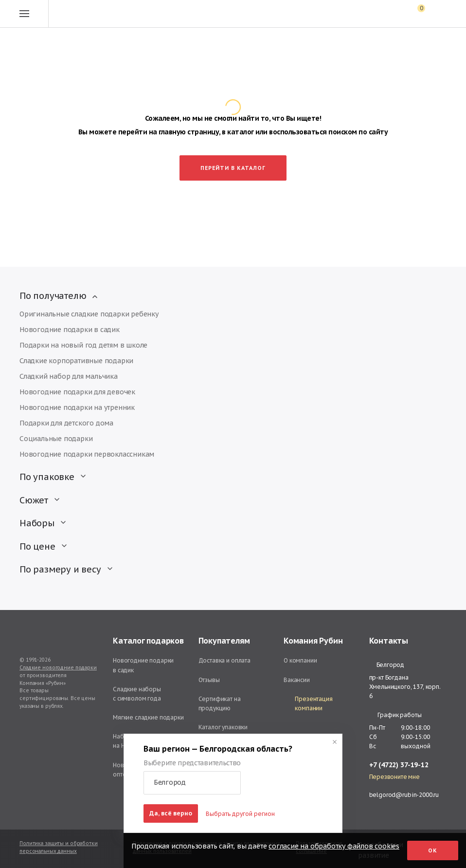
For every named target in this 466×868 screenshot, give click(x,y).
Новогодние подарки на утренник (77, 407)
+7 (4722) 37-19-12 (399, 765)
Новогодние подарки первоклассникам (87, 454)
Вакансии (297, 680)
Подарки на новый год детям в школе (83, 345)
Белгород (387, 665)
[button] (192, 783)
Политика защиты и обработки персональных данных (59, 847)
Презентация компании (308, 703)
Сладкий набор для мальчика (69, 376)
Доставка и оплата (224, 660)
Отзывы (209, 680)
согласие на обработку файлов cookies (334, 846)
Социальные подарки (56, 439)
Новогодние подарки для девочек (77, 392)
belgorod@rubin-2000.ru (404, 795)
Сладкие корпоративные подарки (76, 361)
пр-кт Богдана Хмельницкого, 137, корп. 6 (405, 687)
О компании (300, 660)
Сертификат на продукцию (220, 703)
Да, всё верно (171, 813)
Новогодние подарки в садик (70, 330)
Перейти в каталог (233, 168)
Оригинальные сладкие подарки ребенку (89, 314)
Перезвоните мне (394, 777)
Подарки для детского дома (66, 423)
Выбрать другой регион (240, 814)
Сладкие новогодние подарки (58, 668)
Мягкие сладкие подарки (148, 717)
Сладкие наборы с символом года (137, 694)
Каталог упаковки (223, 727)
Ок (433, 850)
